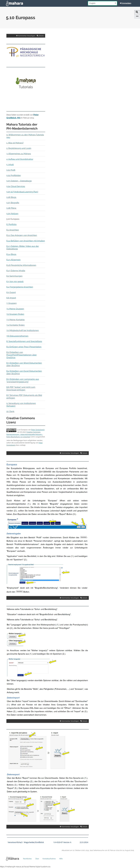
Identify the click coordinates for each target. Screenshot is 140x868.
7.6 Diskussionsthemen (17, 336)
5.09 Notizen (12, 214)
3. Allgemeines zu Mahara (19, 154)
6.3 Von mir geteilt (15, 281)
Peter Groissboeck (38, 430)
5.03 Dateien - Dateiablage (19, 181)
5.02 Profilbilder (14, 175)
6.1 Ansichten (13, 230)
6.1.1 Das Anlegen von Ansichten (22, 235)
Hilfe (61, 859)
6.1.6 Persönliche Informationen (21, 265)
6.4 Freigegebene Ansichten (20, 287)
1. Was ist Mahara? (15, 143)
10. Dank (10, 411)
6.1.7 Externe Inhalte (16, 271)
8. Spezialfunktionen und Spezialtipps (24, 341)
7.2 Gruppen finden (15, 314)
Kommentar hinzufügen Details (30, 36)
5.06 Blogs (11, 197)
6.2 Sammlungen (14, 276)
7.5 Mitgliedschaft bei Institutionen (23, 330)
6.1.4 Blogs (11, 254)
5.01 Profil (11, 170)
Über (37, 859)
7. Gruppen (12, 303)
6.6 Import (11, 298)
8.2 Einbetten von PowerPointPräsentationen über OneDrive (22, 355)
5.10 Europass (23, 430)
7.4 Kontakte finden (16, 325)
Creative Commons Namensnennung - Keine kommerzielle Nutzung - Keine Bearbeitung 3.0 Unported (25, 434)
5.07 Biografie (13, 203)
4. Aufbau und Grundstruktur (20, 159)
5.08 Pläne (11, 208)
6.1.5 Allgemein (13, 260)
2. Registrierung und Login (19, 148)
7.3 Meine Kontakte (16, 320)
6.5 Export (11, 292)
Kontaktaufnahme (49, 859)
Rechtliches (27, 859)
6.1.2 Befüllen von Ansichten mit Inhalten (26, 241)
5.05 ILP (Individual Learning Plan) (22, 192)
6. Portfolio (11, 224)
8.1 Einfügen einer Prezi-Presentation (24, 347)
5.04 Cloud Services (16, 186)
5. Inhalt (10, 165)
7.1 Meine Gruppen (15, 309)
